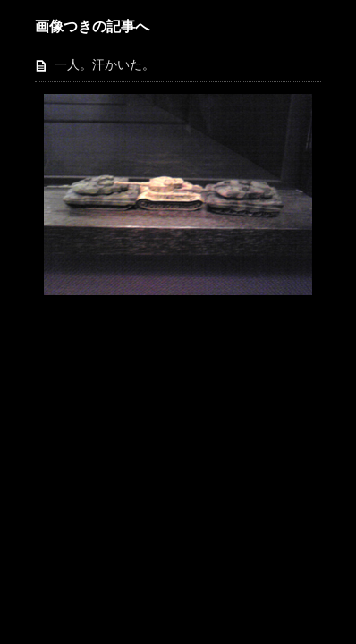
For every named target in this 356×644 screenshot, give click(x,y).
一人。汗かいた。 (105, 65)
